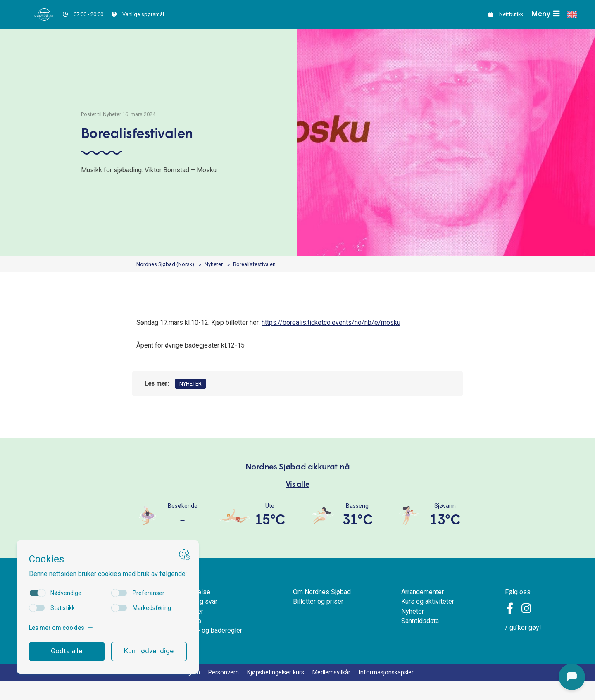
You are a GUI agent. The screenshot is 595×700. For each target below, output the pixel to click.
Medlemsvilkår (335, 691)
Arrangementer (423, 604)
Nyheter (223, 265)
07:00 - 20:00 (86, 14)
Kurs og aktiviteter (428, 615)
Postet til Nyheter (96, 112)
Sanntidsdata (419, 637)
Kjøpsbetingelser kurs (273, 691)
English (181, 691)
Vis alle (298, 493)
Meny (545, 14)
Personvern (216, 691)
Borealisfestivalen (268, 265)
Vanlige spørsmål (145, 14)
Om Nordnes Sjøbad (321, 604)
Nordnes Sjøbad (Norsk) (169, 265)
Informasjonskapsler (395, 691)
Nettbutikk (502, 14)
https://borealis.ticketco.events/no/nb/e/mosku (357, 324)
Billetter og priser (316, 615)
